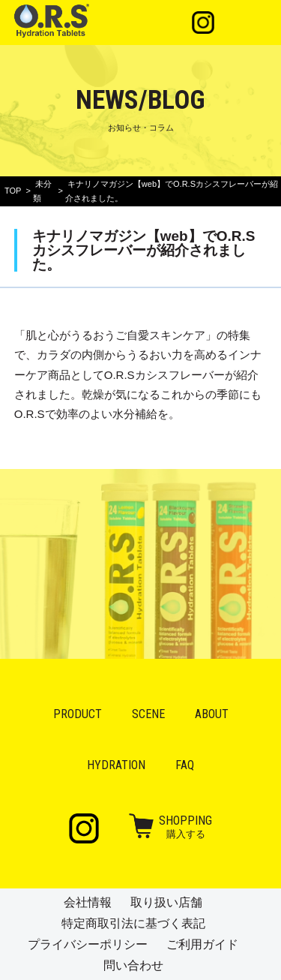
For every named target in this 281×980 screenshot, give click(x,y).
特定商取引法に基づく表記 (133, 923)
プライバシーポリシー (88, 944)
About (212, 714)
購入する (185, 826)
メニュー (248, 23)
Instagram (203, 23)
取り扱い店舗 (166, 902)
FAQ (185, 765)
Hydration (116, 765)
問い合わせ (133, 965)
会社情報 (88, 902)
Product (78, 714)
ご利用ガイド (202, 944)
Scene (148, 714)
